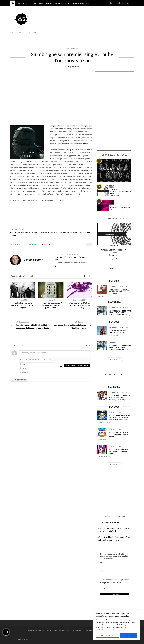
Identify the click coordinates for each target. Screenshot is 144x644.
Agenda (58, 3)
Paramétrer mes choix (108, 635)
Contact (67, 3)
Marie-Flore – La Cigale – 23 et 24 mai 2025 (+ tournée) (119, 292)
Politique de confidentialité (110, 583)
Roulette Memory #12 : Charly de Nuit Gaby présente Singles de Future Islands (31, 325)
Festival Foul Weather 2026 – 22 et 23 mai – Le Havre (119, 451)
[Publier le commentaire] (77, 366)
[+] (50, 359)
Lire (56, 266)
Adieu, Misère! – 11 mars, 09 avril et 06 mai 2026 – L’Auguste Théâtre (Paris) (120, 313)
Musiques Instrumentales (81, 232)
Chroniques (114, 166)
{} (47, 359)
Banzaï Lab (29, 232)
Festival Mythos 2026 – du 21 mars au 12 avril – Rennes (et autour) (120, 398)
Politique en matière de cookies (112, 630)
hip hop (37, 232)
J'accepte (104, 589)
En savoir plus (114, 360)
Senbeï (86, 143)
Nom (102, 562)
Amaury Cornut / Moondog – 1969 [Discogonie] (120, 193)
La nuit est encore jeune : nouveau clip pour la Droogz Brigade (23, 305)
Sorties (49, 3)
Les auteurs (38, 3)
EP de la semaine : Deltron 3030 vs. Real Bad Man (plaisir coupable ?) (79, 305)
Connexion (86, 345)
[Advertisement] (95, 22)
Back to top (22, 640)
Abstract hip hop (17, 232)
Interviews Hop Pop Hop (82, 3)
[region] (116, 625)
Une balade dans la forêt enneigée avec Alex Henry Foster (71, 325)
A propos (27, 3)
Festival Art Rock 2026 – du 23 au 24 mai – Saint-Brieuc (119, 434)
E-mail (103, 571)
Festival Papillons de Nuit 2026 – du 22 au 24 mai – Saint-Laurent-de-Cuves (120, 417)
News (67, 48)
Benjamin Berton (73, 67)
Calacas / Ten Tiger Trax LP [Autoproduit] (114, 170)
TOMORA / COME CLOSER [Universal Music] (120, 209)
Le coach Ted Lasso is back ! (109, 522)
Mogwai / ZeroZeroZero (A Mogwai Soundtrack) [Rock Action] (51, 305)
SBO (19, 3)
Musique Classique (62, 232)
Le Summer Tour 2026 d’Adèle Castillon (118, 332)
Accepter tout (128, 635)
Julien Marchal (47, 232)
